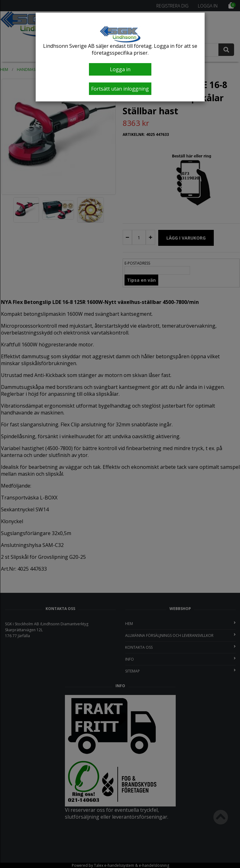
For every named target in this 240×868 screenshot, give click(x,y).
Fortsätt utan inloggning (120, 89)
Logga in (120, 69)
